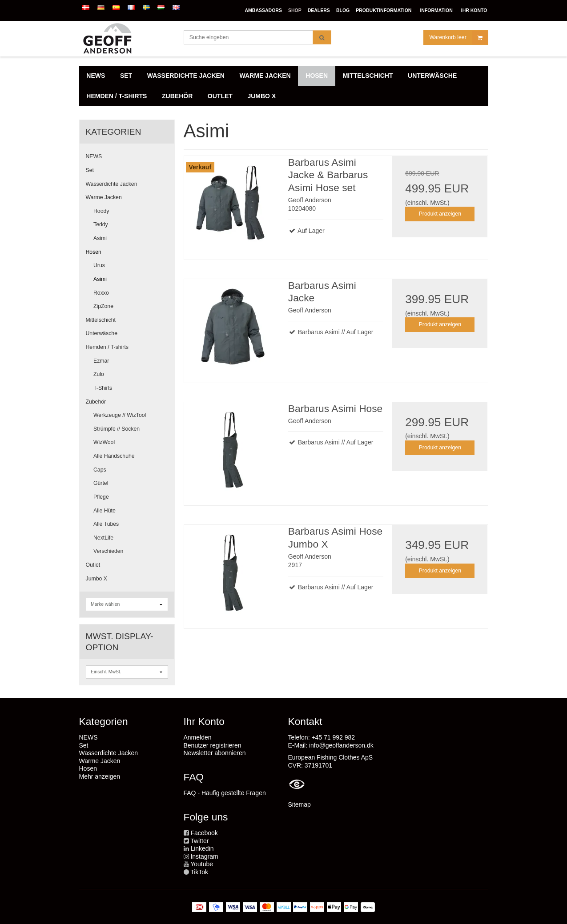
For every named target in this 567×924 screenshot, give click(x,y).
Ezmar (101, 361)
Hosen (94, 252)
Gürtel (101, 483)
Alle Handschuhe (114, 456)
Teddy (101, 224)
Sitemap (300, 804)
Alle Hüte (105, 511)
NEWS (94, 156)
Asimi (100, 238)
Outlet (93, 565)
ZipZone (103, 306)
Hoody (101, 211)
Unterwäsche (102, 333)
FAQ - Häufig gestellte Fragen (225, 793)
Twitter (199, 841)
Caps (100, 470)
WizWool (104, 442)
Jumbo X (97, 579)
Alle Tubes (106, 524)
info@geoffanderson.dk (341, 745)
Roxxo (101, 293)
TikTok (199, 872)
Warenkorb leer (458, 38)
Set (90, 170)
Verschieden (108, 551)
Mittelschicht (101, 320)
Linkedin (202, 848)
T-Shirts (103, 388)
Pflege (101, 497)
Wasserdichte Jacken (112, 184)
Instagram (204, 856)
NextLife (103, 538)
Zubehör (96, 402)
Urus (99, 265)
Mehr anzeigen (100, 776)
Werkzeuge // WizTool (120, 415)
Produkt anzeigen (440, 214)
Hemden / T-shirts (107, 347)
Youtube (202, 864)
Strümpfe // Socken (117, 429)
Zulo (99, 374)
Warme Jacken (104, 197)
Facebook (204, 833)
